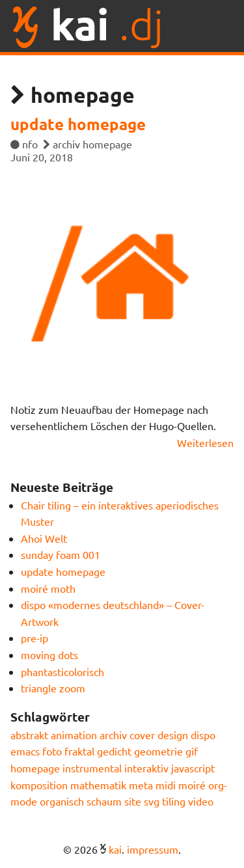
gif (192, 751)
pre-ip (34, 638)
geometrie (158, 751)
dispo (203, 735)
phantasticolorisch (62, 671)
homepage (107, 144)
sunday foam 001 (61, 554)
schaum (104, 801)
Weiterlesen (205, 442)
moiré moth (48, 588)
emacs (25, 751)
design (173, 735)
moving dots (49, 655)
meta (141, 785)
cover (142, 735)
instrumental (92, 768)
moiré (192, 785)
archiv (66, 144)
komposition (39, 785)
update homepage (78, 124)
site (133, 801)
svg (152, 801)
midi (166, 785)
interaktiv (146, 768)
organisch (62, 801)
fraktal (79, 751)
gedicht (114, 751)
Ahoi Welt (44, 538)
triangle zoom (53, 688)
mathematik (98, 785)
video (201, 801)
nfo (30, 144)
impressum (153, 849)
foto (52, 751)
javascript (193, 768)
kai (115, 849)
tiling (174, 801)
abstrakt (29, 735)
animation (74, 735)
